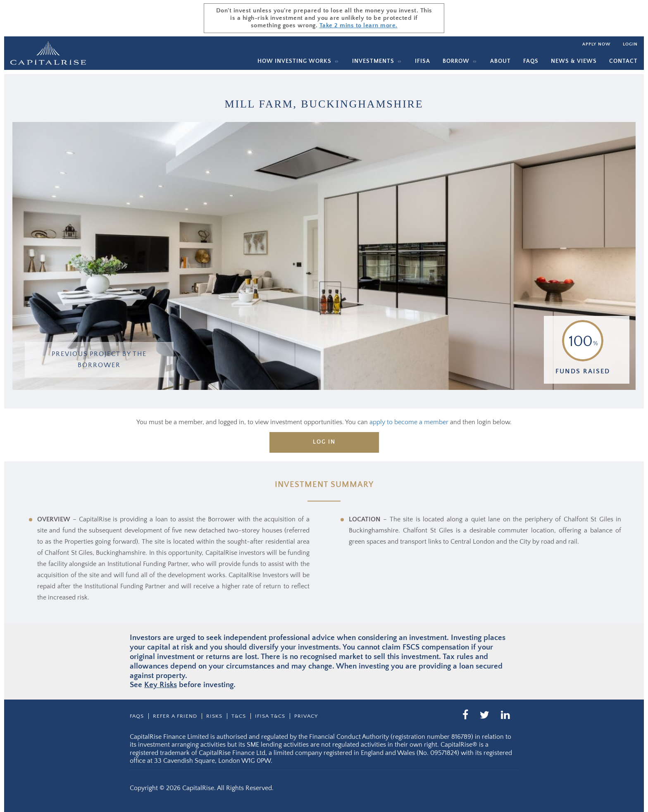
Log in (324, 442)
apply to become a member (409, 422)
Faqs (531, 61)
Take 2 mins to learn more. (359, 25)
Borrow (456, 61)
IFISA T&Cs (270, 716)
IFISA (423, 61)
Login (630, 44)
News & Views (574, 61)
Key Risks (161, 685)
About (500, 61)
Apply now (596, 44)
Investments (373, 61)
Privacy (306, 716)
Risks (214, 716)
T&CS (239, 716)
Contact (623, 61)
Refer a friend (175, 716)
